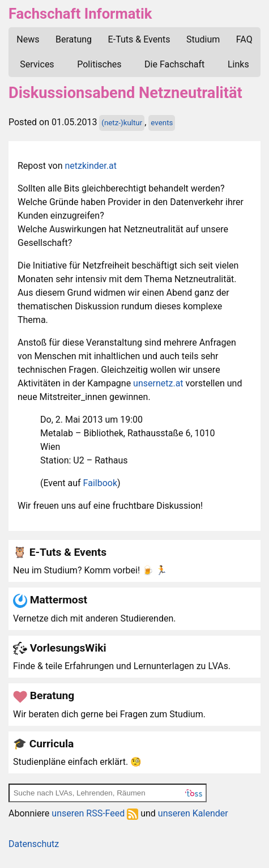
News (28, 39)
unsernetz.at (158, 383)
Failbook (100, 483)
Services (37, 64)
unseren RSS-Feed (95, 813)
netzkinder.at (90, 166)
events (162, 123)
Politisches (99, 64)
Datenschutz (34, 844)
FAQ (244, 39)
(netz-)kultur (122, 123)
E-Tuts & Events (139, 39)
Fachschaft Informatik (80, 14)
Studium (203, 39)
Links (238, 64)
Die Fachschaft (174, 64)
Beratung (74, 39)
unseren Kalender (193, 813)
